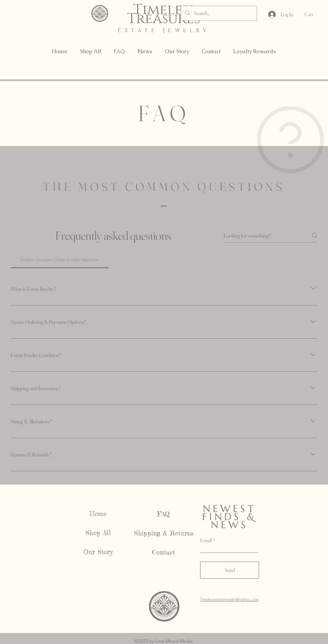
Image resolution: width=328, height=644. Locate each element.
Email (206, 540)
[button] (314, 14)
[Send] (230, 570)
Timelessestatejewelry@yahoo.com (229, 599)
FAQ (164, 514)
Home (98, 514)
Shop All (98, 533)
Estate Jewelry (164, 30)
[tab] (60, 260)
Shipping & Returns (164, 533)
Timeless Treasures (164, 14)
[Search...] (218, 13)
